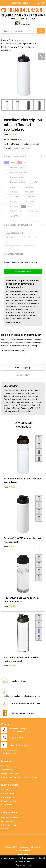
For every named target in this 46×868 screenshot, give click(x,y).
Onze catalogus (8, 770)
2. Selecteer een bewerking (18, 225)
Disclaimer (6, 829)
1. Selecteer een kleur (15, 156)
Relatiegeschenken (17, 40)
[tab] (23, 367)
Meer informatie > (14, 322)
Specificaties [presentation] (23, 375)
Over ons (5, 766)
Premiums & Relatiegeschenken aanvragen (19, 777)
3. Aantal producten (14, 254)
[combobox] (19, 31)
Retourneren (7, 805)
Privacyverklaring (9, 825)
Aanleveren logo (8, 793)
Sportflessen (29, 43)
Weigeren (31, 865)
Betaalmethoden (8, 801)
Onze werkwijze (8, 797)
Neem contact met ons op (13, 351)
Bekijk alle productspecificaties (18, 148)
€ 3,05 (10, 606)
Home (4, 40)
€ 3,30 (10, 665)
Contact (5, 790)
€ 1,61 (10, 487)
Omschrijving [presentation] (23, 367)
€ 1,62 (10, 546)
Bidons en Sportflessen (11, 43)
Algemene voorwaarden (11, 817)
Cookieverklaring (8, 821)
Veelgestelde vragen (10, 773)
